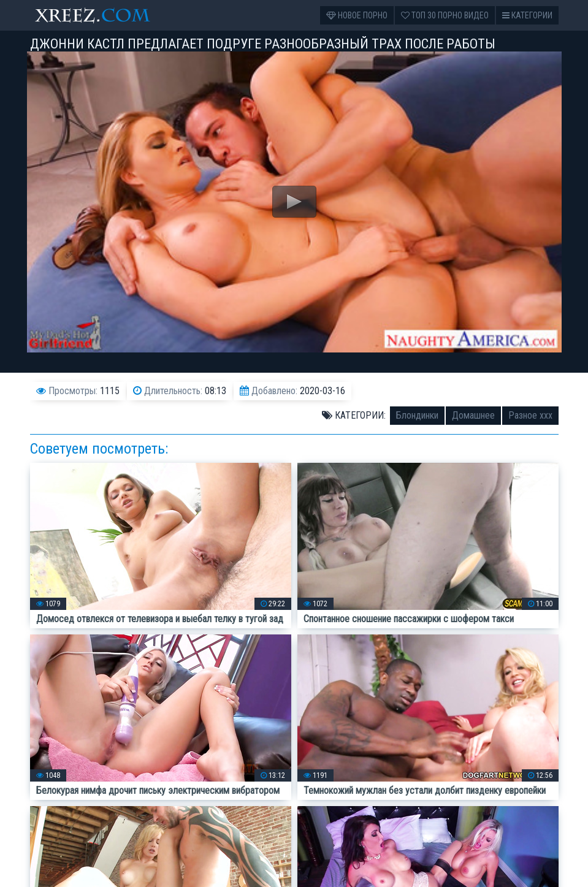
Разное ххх (530, 415)
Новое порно (357, 15)
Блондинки (417, 415)
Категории (527, 15)
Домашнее (473, 415)
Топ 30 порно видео (445, 15)
